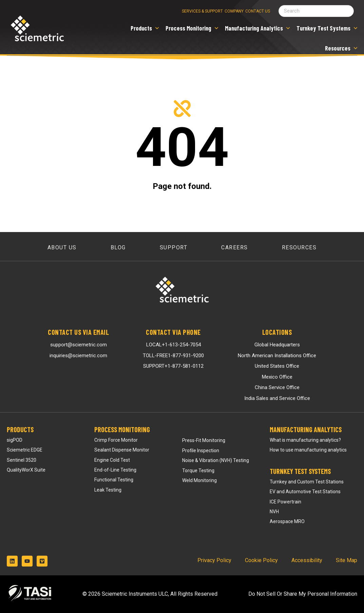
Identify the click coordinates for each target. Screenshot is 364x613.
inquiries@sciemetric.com (78, 356)
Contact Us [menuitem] (258, 11)
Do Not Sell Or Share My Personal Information (303, 594)
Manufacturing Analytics (306, 429)
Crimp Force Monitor (116, 440)
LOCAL (174, 345)
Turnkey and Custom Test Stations (307, 482)
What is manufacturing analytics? (305, 440)
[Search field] (316, 11)
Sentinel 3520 (22, 460)
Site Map (347, 560)
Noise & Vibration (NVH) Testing (216, 460)
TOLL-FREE (173, 356)
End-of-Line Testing (115, 470)
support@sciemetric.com (79, 345)
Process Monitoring (122, 429)
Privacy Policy (214, 560)
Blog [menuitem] (118, 247)
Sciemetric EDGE (25, 450)
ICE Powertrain (285, 502)
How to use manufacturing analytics (308, 450)
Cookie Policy (261, 560)
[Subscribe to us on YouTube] (27, 561)
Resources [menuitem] (299, 247)
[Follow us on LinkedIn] (12, 561)
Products (20, 429)
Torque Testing (198, 471)
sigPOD (15, 440)
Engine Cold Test (112, 460)
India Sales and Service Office (277, 398)
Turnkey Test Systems (300, 471)
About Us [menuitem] (62, 247)
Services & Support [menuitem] (202, 11)
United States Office (277, 366)
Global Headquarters (277, 345)
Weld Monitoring (199, 480)
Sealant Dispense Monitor (122, 450)
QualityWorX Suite (26, 470)
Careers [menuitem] (235, 247)
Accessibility (307, 560)
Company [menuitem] (234, 11)
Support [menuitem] (174, 247)
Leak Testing (108, 490)
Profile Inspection (201, 451)
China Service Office (277, 387)
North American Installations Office (277, 356)
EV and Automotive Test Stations (305, 492)
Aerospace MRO (287, 521)
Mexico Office (277, 377)
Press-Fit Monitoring (204, 440)
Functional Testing (114, 480)
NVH (274, 512)
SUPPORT (173, 366)
